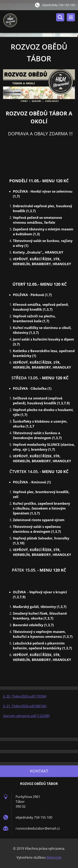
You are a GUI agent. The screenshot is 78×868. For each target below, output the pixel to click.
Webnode (54, 857)
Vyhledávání (60, 17)
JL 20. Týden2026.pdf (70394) (25, 696)
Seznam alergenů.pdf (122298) (26, 716)
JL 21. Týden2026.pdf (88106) (25, 706)
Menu (71, 17)
